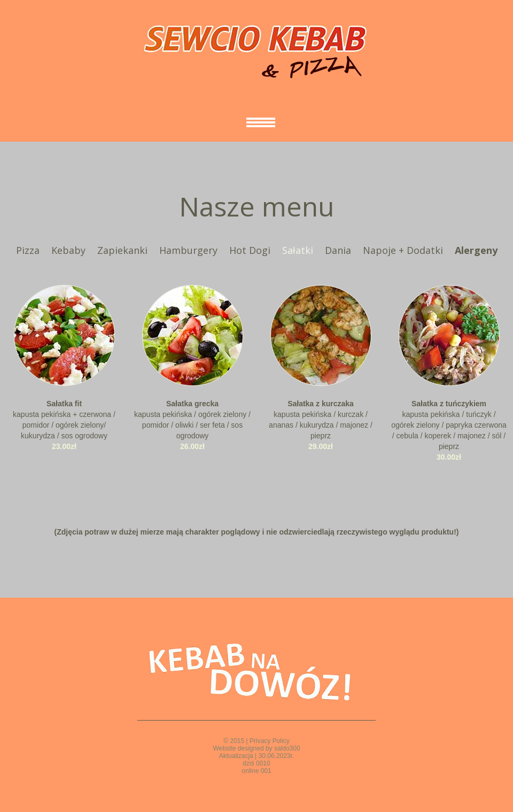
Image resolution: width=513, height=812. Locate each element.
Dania (338, 250)
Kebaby (68, 250)
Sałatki (298, 250)
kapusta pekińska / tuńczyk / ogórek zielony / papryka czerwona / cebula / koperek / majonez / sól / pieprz (449, 425)
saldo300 (287, 748)
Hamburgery (188, 250)
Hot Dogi (250, 250)
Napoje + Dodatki (403, 250)
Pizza (28, 250)
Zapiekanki (122, 250)
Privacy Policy (270, 741)
